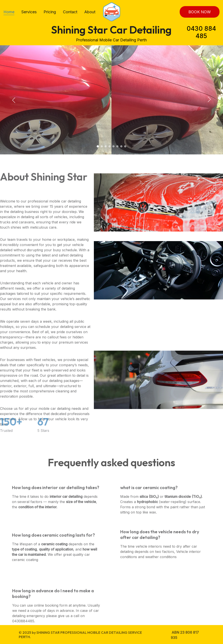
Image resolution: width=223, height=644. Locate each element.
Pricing (50, 12)
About (90, 12)
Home (9, 12)
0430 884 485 (201, 32)
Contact (70, 12)
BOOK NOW (200, 12)
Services (29, 12)
